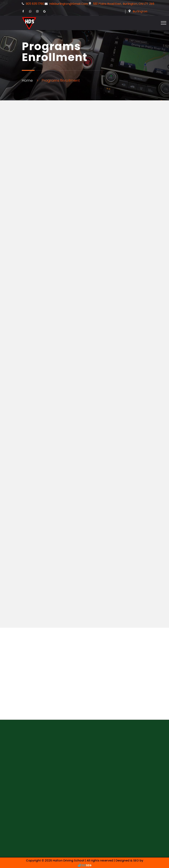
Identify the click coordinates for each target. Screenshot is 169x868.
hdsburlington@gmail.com (69, 4)
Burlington (140, 11)
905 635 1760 (35, 4)
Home (27, 80)
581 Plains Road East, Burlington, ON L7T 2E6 (124, 4)
